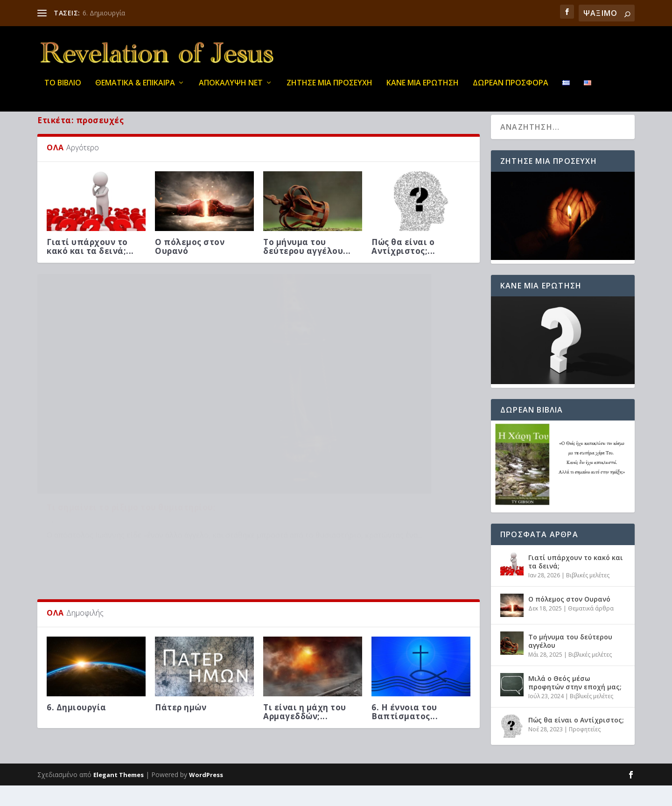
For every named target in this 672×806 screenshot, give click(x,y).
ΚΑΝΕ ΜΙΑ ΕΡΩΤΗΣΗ (423, 88)
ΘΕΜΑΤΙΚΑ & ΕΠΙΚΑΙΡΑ (135, 88)
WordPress (206, 795)
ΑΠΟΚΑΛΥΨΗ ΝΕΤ (231, 88)
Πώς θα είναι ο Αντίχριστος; (576, 740)
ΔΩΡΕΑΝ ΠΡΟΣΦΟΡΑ (511, 88)
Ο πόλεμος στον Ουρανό (190, 266)
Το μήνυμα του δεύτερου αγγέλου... (307, 266)
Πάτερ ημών (181, 635)
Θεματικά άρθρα (70, 452)
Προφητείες (585, 749)
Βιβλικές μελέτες (588, 596)
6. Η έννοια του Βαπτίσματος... (405, 639)
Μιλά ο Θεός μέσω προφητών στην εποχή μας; (575, 703)
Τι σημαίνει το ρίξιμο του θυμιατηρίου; (131, 438)
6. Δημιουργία (104, 13)
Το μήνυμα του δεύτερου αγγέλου (570, 661)
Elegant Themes (119, 795)
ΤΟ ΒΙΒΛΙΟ (63, 88)
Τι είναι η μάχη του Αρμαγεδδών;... (305, 639)
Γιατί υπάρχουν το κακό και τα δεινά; (576, 582)
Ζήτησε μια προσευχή (329, 88)
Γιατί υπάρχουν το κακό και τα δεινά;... (90, 266)
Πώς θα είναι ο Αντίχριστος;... (403, 266)
